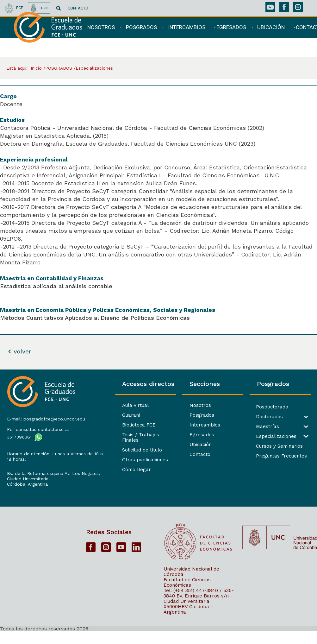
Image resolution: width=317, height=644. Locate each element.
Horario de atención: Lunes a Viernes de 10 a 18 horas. (37, 461)
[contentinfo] (158, 507)
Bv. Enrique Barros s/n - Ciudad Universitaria (198, 611)
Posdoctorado (262, 407)
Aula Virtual (105, 405)
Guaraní (100, 415)
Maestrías (257, 427)
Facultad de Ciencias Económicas (187, 595)
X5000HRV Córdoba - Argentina (188, 622)
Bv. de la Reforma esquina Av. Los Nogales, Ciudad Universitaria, (38, 483)
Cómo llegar (106, 464)
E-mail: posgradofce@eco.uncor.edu (37, 420)
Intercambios (184, 425)
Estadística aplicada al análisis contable (56, 286)
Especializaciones (266, 436)
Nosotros (180, 405)
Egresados (181, 435)
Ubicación (180, 445)
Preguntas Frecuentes (271, 456)
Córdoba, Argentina (27, 494)
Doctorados (259, 417)
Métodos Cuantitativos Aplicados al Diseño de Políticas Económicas (95, 318)
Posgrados (181, 415)
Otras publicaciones (114, 454)
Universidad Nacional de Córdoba (191, 584)
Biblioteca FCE (108, 425)
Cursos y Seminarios (269, 446)
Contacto (179, 454)
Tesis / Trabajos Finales (119, 435)
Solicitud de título (111, 445)
